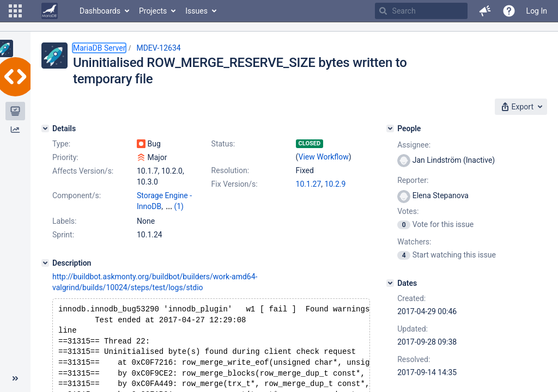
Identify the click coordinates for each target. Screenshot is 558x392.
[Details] (45, 128)
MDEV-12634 (158, 48)
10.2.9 (335, 184)
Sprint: (63, 235)
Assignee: (414, 145)
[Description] (45, 263)
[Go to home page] (50, 11)
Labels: (64, 221)
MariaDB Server (99, 48)
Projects (153, 11)
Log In (537, 11)
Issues (196, 11)
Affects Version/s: (83, 171)
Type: (61, 144)
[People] (390, 128)
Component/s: (77, 195)
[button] (15, 11)
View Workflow (324, 157)
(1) (179, 206)
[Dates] (390, 283)
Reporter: (413, 180)
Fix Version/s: (235, 184)
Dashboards (100, 11)
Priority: (65, 157)
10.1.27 (309, 184)
